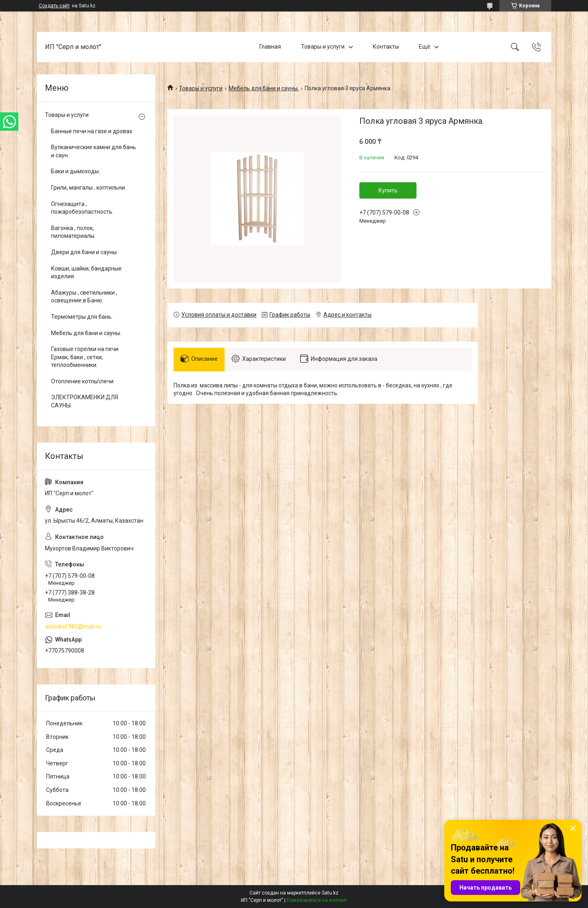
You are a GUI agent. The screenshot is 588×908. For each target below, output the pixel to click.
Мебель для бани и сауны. (264, 88)
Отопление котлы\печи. (83, 381)
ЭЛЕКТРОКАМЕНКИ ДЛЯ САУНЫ (85, 401)
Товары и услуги (323, 47)
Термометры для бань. (82, 317)
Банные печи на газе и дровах (92, 131)
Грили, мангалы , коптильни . (89, 188)
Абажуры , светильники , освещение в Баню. (84, 297)
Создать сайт (54, 6)
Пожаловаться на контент (317, 900)
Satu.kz (330, 893)
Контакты (386, 47)
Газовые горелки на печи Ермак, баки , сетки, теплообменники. (85, 357)
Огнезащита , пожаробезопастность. (82, 208)
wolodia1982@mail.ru (73, 626)
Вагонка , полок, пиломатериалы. (73, 232)
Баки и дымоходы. (76, 171)
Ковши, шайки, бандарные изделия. (86, 273)
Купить (388, 190)
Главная (270, 47)
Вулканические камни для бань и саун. (94, 151)
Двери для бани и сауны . (85, 252)
